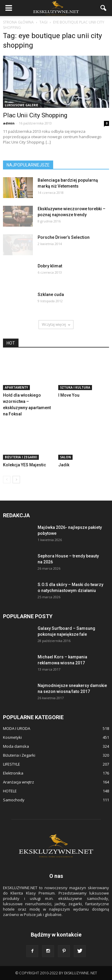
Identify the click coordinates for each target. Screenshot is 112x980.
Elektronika (13, 773)
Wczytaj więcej (56, 324)
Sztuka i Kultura (75, 387)
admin (9, 123)
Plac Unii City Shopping (35, 115)
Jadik (64, 465)
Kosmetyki (12, 737)
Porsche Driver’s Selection (64, 237)
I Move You (69, 395)
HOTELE (10, 791)
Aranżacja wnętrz (19, 782)
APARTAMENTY (16, 387)
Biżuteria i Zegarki (21, 457)
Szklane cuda (51, 295)
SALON (65, 457)
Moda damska (16, 746)
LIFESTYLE (11, 764)
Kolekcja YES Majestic (24, 465)
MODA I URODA (17, 728)
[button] (104, 8)
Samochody (14, 800)
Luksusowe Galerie (22, 105)
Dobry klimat (50, 266)
